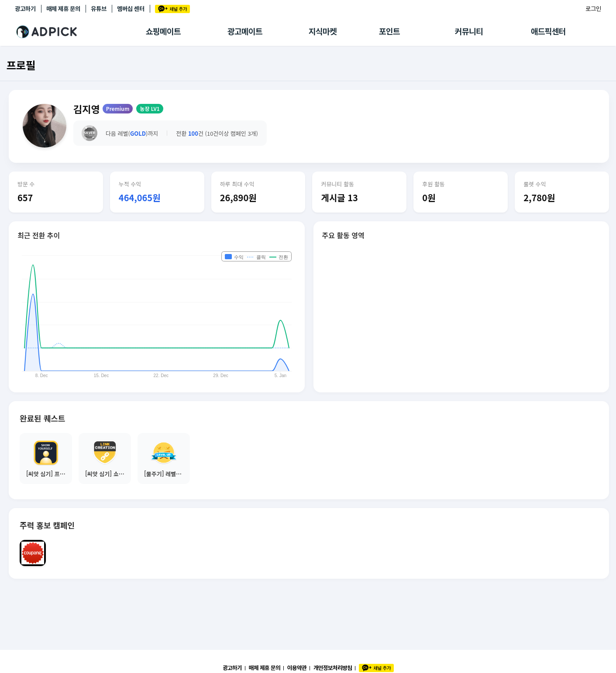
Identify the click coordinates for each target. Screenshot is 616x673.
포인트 (389, 32)
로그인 (593, 9)
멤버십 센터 (131, 9)
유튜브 (99, 9)
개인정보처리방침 (333, 668)
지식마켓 (323, 32)
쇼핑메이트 (163, 32)
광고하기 (25, 9)
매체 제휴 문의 (63, 9)
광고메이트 (245, 32)
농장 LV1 (150, 108)
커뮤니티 (469, 32)
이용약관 (297, 668)
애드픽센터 (548, 32)
